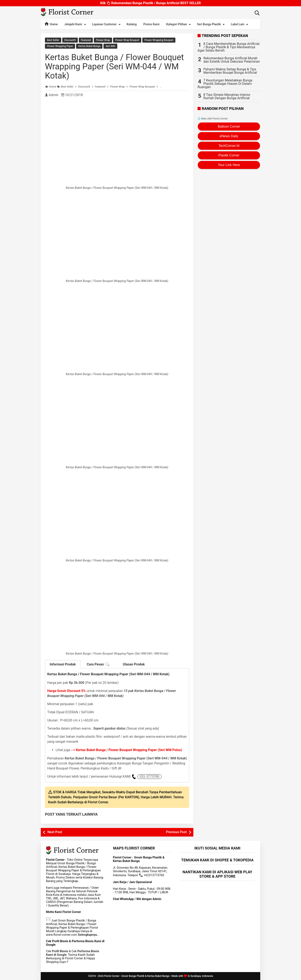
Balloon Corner (229, 126)
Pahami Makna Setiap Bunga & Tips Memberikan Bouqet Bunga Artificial (230, 71)
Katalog (132, 24)
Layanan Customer (107, 24)
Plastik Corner (229, 155)
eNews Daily (229, 136)
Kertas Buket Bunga (89, 46)
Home (51, 24)
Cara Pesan (98, 664)
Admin (54, 95)
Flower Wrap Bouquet (127, 40)
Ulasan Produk (134, 664)
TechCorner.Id (229, 146)
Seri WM (110, 46)
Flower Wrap (103, 40)
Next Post (55, 832)
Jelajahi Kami (76, 24)
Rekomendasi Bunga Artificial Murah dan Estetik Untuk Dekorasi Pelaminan (232, 60)
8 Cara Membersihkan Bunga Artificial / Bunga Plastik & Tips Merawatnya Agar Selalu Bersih (228, 47)
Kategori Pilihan (179, 24)
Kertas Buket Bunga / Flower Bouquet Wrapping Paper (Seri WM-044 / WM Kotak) (114, 67)
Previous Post (176, 832)
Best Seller (53, 40)
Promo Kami (151, 24)
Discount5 (70, 40)
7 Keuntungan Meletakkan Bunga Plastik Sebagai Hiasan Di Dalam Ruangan (225, 84)
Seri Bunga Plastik (212, 24)
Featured (86, 40)
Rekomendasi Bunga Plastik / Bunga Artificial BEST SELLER (150, 2)
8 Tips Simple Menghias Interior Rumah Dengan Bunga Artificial (227, 96)
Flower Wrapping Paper (60, 46)
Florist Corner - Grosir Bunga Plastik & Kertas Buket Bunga (137, 976)
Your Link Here (229, 165)
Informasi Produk (63, 664)
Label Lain (240, 24)
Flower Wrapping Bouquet (159, 40)
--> (127, 750)
